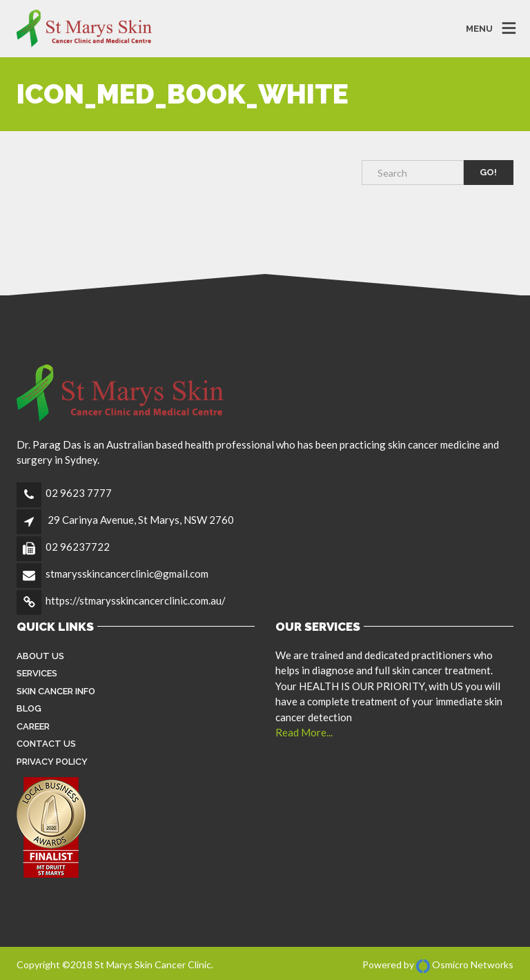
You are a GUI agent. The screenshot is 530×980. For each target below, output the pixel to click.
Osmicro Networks (465, 964)
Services (37, 673)
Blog (29, 708)
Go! (488, 172)
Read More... (304, 732)
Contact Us (46, 744)
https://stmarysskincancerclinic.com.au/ (136, 600)
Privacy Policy (52, 762)
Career (33, 726)
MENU (479, 29)
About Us (40, 656)
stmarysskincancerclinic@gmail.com (127, 574)
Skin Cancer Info (56, 691)
